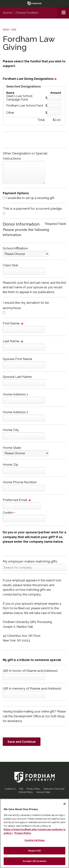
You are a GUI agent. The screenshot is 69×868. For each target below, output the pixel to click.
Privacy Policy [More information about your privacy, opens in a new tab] (23, 833)
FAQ (21, 789)
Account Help (43, 792)
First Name (13, 323)
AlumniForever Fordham (21, 13)
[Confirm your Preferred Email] (24, 518)
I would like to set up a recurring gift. (30, 198)
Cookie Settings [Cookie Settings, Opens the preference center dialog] (35, 840)
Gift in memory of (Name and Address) (32, 688)
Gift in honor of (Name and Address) (30, 671)
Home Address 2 (15, 412)
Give (14, 29)
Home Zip (10, 464)
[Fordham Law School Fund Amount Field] (54, 106)
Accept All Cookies (34, 861)
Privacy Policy (33, 789)
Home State (12, 448)
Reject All (34, 851)
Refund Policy (26, 792)
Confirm (9, 513)
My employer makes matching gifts (30, 561)
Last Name (13, 341)
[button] (63, 13)
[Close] (65, 804)
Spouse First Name (17, 359)
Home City (11, 430)
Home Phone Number (20, 482)
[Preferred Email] (22, 506)
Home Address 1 (15, 394)
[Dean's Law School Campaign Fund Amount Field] (54, 98)
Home (6, 29)
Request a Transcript (54, 789)
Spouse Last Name (17, 377)
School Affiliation (15, 248)
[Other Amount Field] (54, 113)
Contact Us (10, 789)
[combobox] (34, 568)
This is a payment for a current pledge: (32, 208)
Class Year (11, 265)
